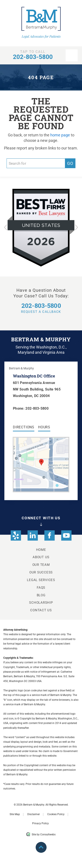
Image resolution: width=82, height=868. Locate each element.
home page (60, 135)
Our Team (41, 565)
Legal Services (41, 580)
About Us (41, 557)
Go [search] (70, 163)
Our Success (41, 572)
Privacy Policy (40, 823)
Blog (41, 595)
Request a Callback (41, 308)
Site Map (15, 814)
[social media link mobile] (16, 535)
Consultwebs (48, 834)
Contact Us (41, 610)
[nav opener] (72, 55)
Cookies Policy (56, 814)
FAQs (41, 588)
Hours (44, 427)
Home (41, 550)
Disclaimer (34, 814)
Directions (24, 427)
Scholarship (41, 603)
